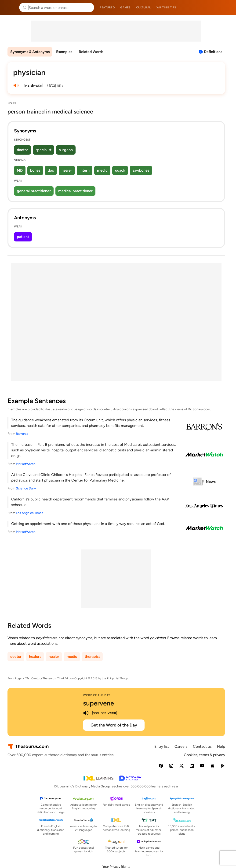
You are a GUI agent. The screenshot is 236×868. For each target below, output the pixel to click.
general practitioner (34, 191)
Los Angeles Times (30, 513)
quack (120, 170)
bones (35, 170)
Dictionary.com (226, 7)
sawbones (141, 170)
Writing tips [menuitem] (166, 7)
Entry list (162, 746)
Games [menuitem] (125, 7)
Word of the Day (97, 695)
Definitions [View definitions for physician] (213, 52)
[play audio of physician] (16, 85)
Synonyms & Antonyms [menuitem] (30, 52)
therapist (92, 657)
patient (23, 237)
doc (51, 170)
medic (102, 170)
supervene (98, 703)
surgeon (66, 150)
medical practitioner (75, 191)
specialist (44, 150)
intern (85, 170)
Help (221, 746)
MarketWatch (26, 464)
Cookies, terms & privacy (204, 755)
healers (35, 657)
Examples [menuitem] (64, 52)
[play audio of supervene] (86, 713)
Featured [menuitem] (107, 7)
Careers (181, 746)
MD (20, 170)
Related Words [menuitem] (91, 52)
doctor (22, 150)
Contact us (202, 746)
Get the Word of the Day (114, 725)
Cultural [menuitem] (143, 7)
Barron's (22, 434)
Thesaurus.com (11, 7)
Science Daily (26, 488)
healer (67, 170)
